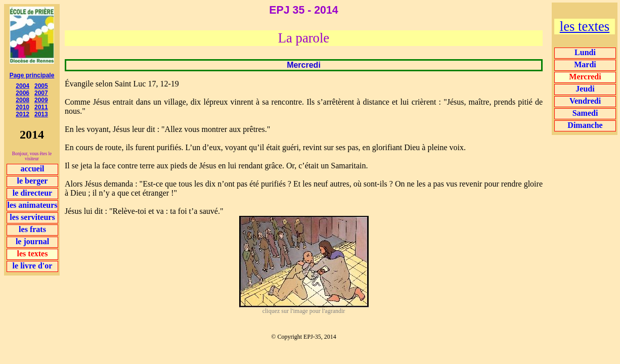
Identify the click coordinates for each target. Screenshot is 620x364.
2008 (23, 100)
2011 (41, 107)
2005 (41, 86)
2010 (23, 107)
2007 (41, 93)
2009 (41, 100)
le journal (32, 241)
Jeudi (585, 89)
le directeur (32, 193)
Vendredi (585, 101)
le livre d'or (33, 266)
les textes (585, 26)
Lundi (585, 52)
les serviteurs (32, 217)
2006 (23, 93)
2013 (41, 114)
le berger (33, 181)
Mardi (585, 64)
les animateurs (32, 205)
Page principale (32, 75)
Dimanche (585, 125)
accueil (32, 169)
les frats (32, 229)
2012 (23, 114)
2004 (23, 86)
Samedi (585, 113)
